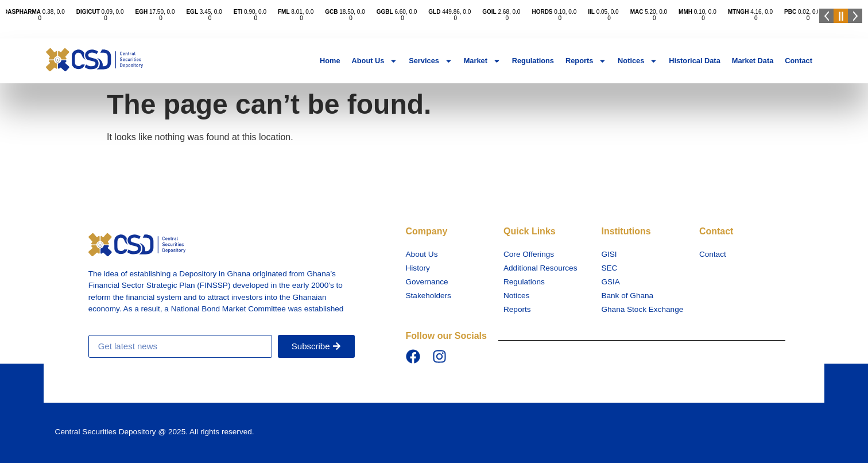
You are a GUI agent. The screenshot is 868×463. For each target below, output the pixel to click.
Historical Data (695, 61)
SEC (609, 268)
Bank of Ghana (627, 296)
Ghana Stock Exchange (642, 309)
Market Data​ (753, 61)
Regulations (533, 61)
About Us (375, 61)
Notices (638, 61)
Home (330, 61)
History (418, 268)
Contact (799, 61)
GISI (609, 254)
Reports (586, 61)
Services (430, 61)
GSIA (610, 282)
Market (482, 61)
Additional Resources (540, 268)
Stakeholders (429, 296)
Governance (427, 282)
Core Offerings (529, 254)
